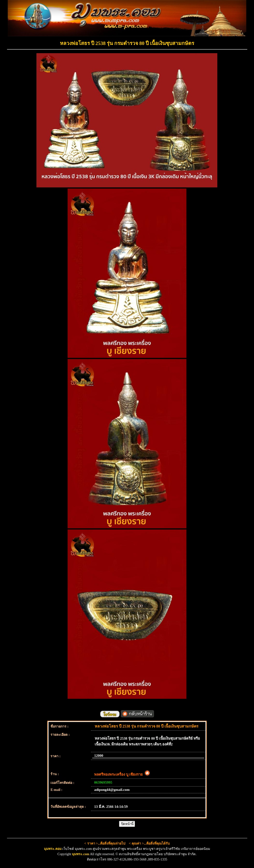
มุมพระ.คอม (53, 849)
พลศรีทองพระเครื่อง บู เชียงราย (122, 774)
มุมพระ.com (81, 854)
